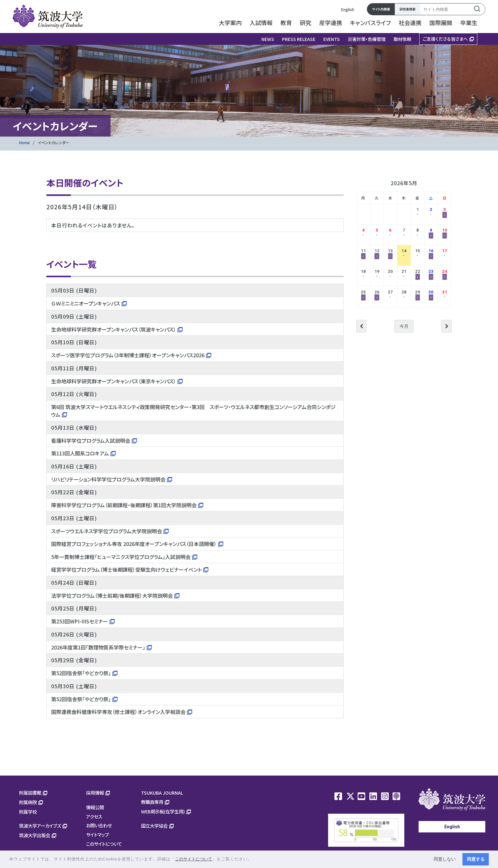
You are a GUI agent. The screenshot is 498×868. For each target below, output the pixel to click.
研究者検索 (407, 9)
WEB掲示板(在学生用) (163, 811)
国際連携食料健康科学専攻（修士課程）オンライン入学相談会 (118, 712)
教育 (286, 23)
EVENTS (332, 39)
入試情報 (261, 23)
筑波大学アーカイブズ (40, 826)
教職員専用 (152, 802)
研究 (306, 23)
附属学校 (28, 812)
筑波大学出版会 (35, 835)
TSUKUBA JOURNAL (162, 793)
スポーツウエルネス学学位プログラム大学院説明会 (107, 531)
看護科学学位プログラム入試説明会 (91, 441)
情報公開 (95, 807)
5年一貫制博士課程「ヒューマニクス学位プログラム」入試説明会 (121, 557)
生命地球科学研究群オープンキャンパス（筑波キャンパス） (114, 329)
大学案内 (230, 23)
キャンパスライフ (370, 23)
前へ (361, 326)
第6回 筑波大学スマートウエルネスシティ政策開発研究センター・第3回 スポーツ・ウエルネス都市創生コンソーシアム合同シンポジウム (193, 411)
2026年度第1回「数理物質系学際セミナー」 (98, 647)
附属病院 (28, 802)
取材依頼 (402, 39)
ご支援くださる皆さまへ (445, 39)
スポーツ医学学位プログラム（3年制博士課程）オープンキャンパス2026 (128, 355)
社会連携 (410, 23)
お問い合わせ (99, 825)
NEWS (268, 39)
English (348, 9)
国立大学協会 (154, 826)
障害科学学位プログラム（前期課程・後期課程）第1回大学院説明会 (124, 505)
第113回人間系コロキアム (80, 453)
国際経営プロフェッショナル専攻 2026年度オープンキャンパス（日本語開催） (134, 544)
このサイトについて (104, 844)
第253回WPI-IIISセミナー (80, 621)
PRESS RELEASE (299, 39)
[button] (255, 860)
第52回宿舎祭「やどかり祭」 (81, 673)
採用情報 (95, 793)
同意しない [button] (445, 859)
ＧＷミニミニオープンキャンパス (86, 303)
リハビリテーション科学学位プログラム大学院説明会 (108, 479)
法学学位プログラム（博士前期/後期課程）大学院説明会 (112, 595)
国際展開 (441, 23)
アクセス (94, 816)
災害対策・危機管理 (367, 39)
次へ (447, 326)
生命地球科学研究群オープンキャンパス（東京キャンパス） (114, 381)
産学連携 (331, 23)
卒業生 (469, 23)
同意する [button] (476, 859)
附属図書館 (30, 793)
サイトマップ (98, 834)
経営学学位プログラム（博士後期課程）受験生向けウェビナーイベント (126, 569)
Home (24, 142)
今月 (404, 326)
